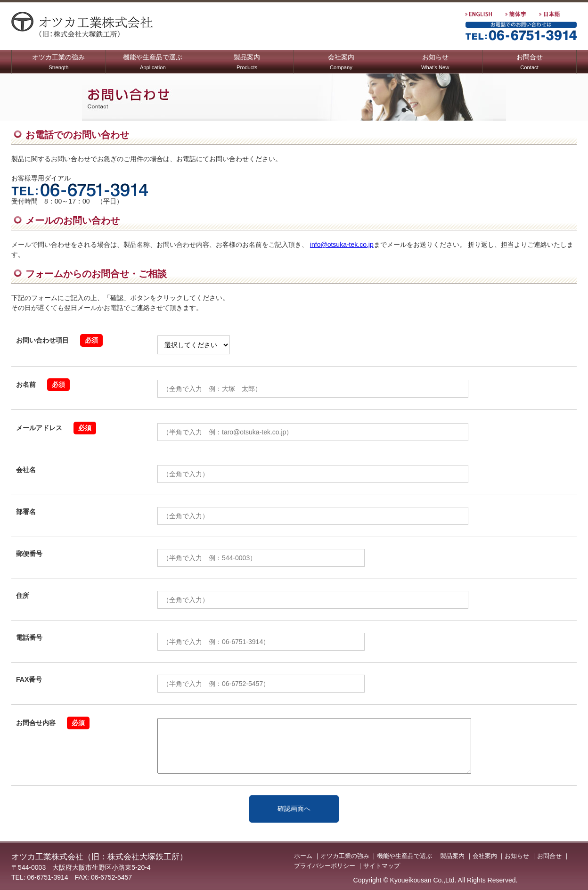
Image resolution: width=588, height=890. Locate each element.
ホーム (303, 856)
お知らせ (435, 63)
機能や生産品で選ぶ (153, 63)
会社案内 (341, 63)
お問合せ (530, 63)
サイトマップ (382, 866)
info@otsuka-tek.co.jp (342, 245)
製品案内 (247, 63)
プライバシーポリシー (325, 866)
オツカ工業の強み (58, 63)
